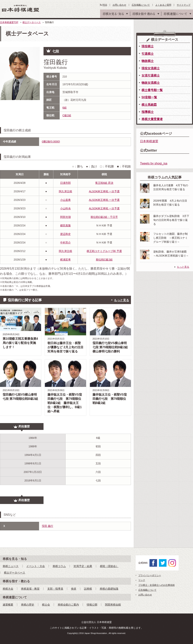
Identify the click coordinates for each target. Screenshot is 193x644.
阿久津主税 (65, 191)
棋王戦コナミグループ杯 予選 (104, 251)
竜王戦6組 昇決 (104, 183)
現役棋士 (148, 46)
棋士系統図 (149, 105)
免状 (74, 589)
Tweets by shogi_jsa (154, 163)
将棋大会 (8, 589)
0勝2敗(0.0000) (51, 142)
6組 (65, 108)
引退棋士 (148, 54)
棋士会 (46, 605)
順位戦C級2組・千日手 (104, 217)
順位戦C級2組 (104, 260)
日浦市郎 (65, 183)
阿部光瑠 (65, 217)
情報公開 (92, 605)
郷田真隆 (65, 225)
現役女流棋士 (151, 68)
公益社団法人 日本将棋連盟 (21, 8)
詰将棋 (88, 589)
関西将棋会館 (113, 605)
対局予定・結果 (83, 566)
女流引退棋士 (151, 76)
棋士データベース (32, 22)
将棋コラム (59, 566)
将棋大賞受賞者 (152, 119)
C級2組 (67, 115)
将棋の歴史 (28, 605)
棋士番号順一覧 (152, 90)
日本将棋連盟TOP (9, 22)
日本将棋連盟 (149, 141)
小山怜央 (65, 208)
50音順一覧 (149, 97)
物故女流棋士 (151, 83)
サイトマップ (184, 5)
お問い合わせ (119, 5)
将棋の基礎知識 (109, 589)
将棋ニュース (11, 566)
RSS (105, 5)
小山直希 (65, 200)
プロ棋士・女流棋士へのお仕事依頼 (156, 585)
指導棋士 (148, 112)
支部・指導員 (55, 589)
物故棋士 (148, 61)
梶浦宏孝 (65, 260)
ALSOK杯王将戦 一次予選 (104, 191)
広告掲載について (141, 5)
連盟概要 (8, 605)
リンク (142, 580)
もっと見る (121, 300)
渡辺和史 (65, 234)
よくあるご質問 (163, 5)
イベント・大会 (36, 566)
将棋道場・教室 (30, 589)
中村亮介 (65, 243)
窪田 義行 (47, 526)
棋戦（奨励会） (109, 566)
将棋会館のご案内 (68, 605)
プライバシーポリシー (150, 575)
